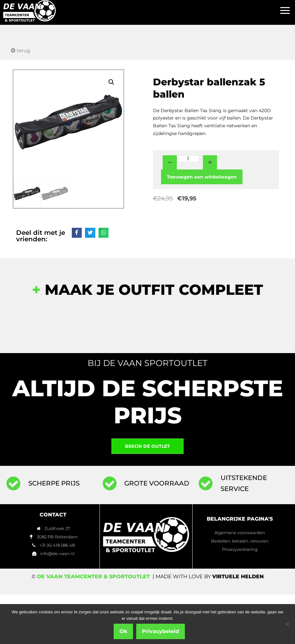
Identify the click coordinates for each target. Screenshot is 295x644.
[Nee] (287, 624)
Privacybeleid (161, 631)
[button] (285, 11)
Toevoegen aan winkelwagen (202, 177)
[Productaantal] (188, 159)
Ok (123, 631)
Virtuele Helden (238, 577)
